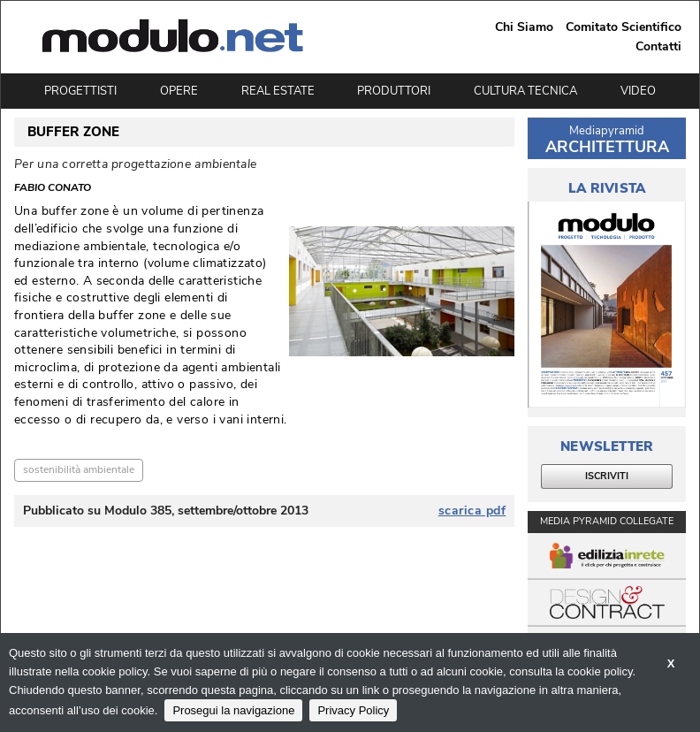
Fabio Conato (53, 188)
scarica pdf (472, 511)
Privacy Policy (353, 710)
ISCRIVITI (607, 476)
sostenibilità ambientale (79, 469)
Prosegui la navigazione (233, 710)
